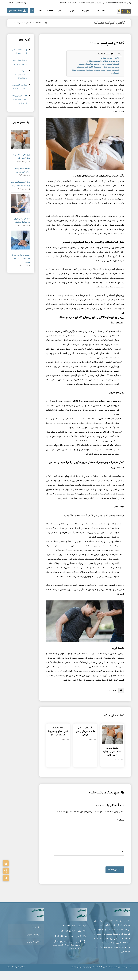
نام (123, 861)
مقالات (117, 769)
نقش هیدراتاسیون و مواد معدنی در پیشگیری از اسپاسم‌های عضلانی (95, 80)
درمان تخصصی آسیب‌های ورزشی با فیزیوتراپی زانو (21, 84)
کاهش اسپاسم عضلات (110, 67)
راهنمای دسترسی (33, 944)
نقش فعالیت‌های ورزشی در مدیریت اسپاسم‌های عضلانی (99, 74)
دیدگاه (121, 829)
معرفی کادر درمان (33, 951)
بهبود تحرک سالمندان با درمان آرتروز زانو (20, 61)
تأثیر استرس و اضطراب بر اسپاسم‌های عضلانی (103, 71)
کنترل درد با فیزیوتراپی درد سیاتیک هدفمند (20, 96)
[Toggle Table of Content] (118, 63)
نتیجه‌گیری (115, 83)
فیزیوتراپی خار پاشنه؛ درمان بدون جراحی (20, 71)
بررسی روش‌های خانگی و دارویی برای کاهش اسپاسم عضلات (98, 77)
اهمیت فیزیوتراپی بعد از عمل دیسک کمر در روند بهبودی (20, 109)
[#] (6, 863)
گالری (37, 937)
